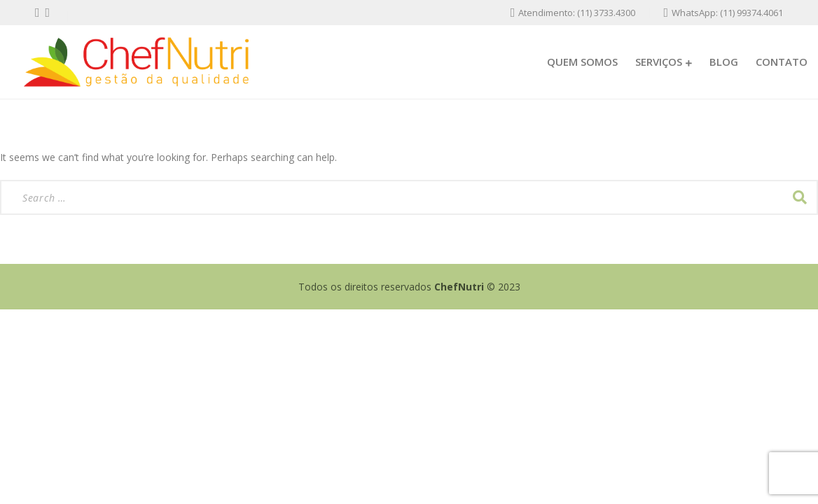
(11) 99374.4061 (751, 13)
